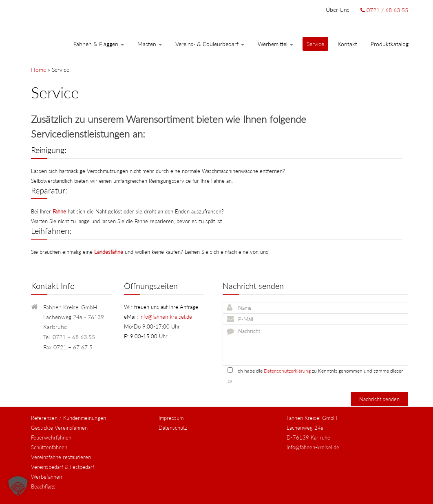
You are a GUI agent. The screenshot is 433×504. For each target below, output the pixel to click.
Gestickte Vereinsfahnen (59, 428)
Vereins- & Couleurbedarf (210, 44)
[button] (18, 486)
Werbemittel (275, 44)
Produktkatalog (390, 44)
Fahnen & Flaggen (99, 44)
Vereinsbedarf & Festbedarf (63, 467)
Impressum (171, 418)
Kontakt (347, 44)
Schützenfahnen (49, 447)
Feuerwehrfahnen (51, 437)
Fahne (59, 211)
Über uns (338, 10)
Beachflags (43, 486)
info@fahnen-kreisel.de (166, 317)
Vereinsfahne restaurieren (61, 457)
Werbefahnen (46, 477)
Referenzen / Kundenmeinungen (68, 418)
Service (315, 44)
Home (39, 70)
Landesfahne (109, 252)
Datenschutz (173, 428)
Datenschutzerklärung (287, 371)
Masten (150, 44)
